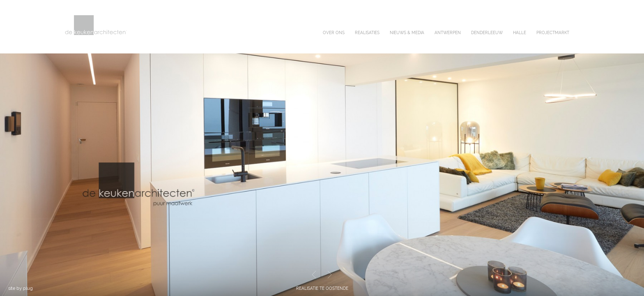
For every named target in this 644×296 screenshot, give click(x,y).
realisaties (367, 33)
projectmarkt (553, 33)
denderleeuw (487, 33)
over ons (334, 33)
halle (520, 33)
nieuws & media (407, 33)
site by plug (21, 288)
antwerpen (448, 33)
